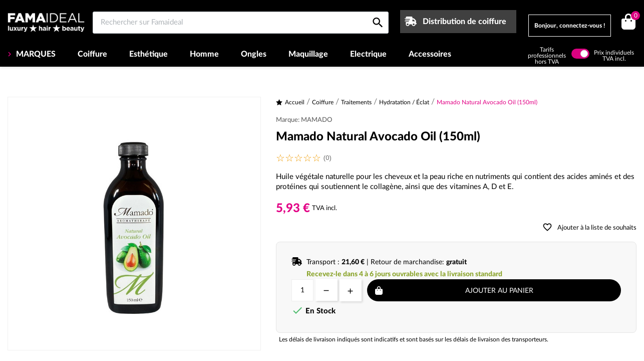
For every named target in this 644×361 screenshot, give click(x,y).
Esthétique (148, 54)
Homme (204, 54)
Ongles (254, 54)
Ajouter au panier (499, 291)
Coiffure (92, 54)
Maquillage (308, 54)
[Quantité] (302, 290)
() (634, 17)
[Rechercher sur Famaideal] (241, 23)
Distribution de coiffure (464, 22)
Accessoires (430, 54)
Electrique (368, 54)
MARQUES (35, 54)
